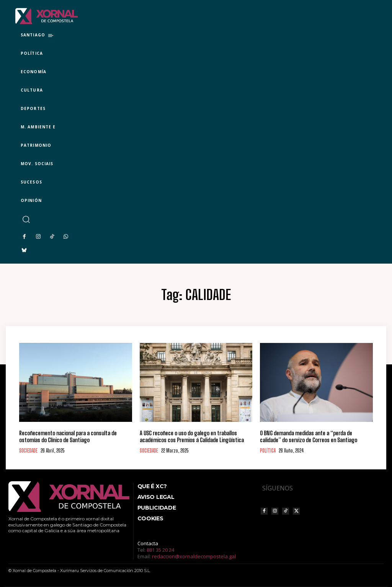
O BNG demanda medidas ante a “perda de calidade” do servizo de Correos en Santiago (309, 436)
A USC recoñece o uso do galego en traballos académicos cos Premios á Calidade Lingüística (192, 436)
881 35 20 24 (160, 550)
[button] (26, 219)
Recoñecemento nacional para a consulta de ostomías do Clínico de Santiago (68, 436)
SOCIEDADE (28, 451)
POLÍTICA (268, 451)
